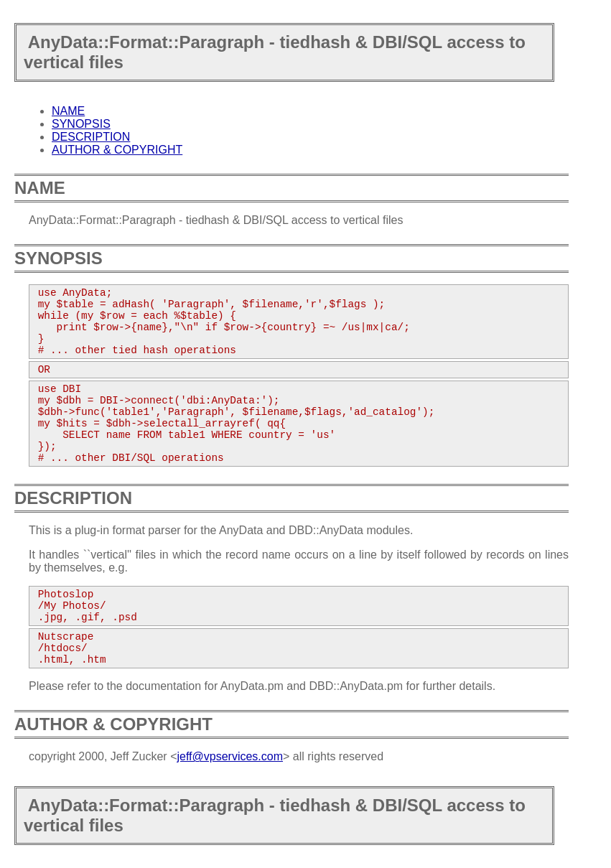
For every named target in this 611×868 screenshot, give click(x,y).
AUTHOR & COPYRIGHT (117, 150)
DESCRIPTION (91, 137)
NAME (68, 111)
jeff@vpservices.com (230, 756)
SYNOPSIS (81, 124)
